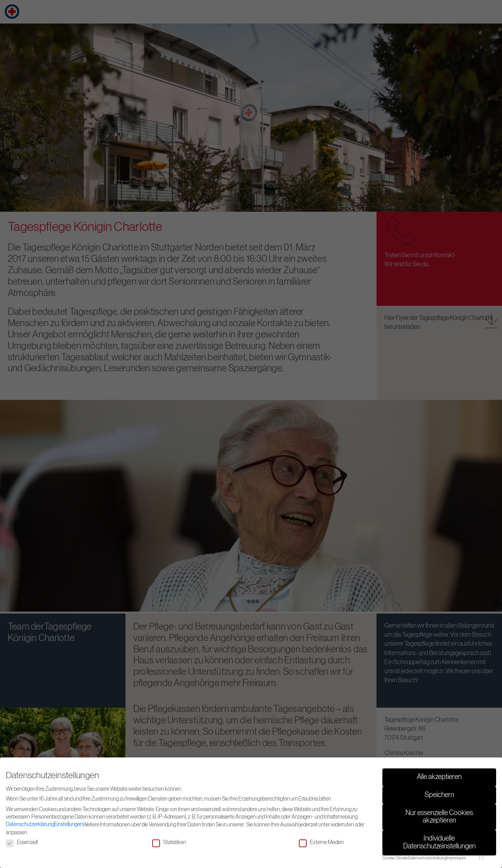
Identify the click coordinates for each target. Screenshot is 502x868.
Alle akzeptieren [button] (439, 777)
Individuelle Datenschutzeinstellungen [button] (439, 843)
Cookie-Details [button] (395, 858)
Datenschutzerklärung (30, 824)
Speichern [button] (439, 795)
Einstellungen (68, 824)
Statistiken (169, 843)
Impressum (456, 858)
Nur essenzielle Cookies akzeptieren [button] (439, 817)
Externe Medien (321, 843)
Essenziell (22, 843)
